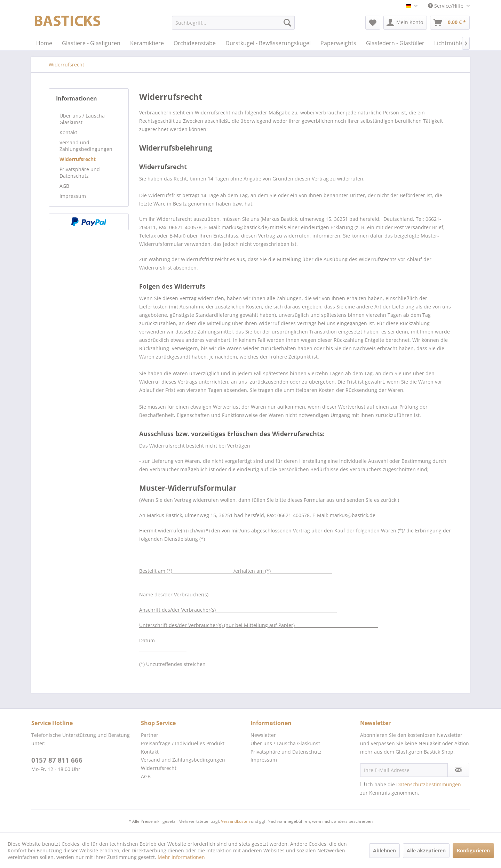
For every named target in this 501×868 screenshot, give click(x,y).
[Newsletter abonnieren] (458, 770)
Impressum (73, 196)
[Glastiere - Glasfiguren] (91, 43)
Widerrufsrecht (78, 159)
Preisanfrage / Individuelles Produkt (183, 743)
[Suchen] (287, 23)
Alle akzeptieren (426, 850)
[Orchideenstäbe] (195, 43)
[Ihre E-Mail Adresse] (404, 770)
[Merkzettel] (373, 23)
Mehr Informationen (181, 857)
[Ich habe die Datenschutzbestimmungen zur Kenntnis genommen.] (362, 784)
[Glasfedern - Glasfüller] (395, 43)
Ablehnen (384, 850)
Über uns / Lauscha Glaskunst (82, 119)
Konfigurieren (473, 850)
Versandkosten (235, 821)
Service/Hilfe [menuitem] (446, 6)
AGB (64, 186)
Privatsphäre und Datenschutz (80, 172)
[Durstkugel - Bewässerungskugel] (268, 43)
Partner (150, 735)
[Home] (44, 43)
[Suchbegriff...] (233, 23)
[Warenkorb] (450, 23)
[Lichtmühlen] (451, 43)
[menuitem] (233, 23)
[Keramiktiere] (147, 43)
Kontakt (68, 132)
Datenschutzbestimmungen (429, 784)
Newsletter (263, 735)
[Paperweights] (338, 43)
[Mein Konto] (405, 23)
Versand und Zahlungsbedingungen (86, 146)
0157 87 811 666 (57, 760)
